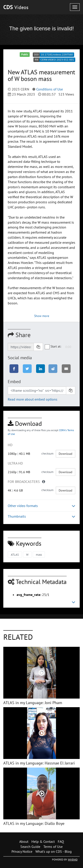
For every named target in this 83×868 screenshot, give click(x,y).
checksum (47, 454)
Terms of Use (53, 847)
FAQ (61, 841)
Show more (42, 316)
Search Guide (30, 847)
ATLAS (15, 555)
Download (66, 454)
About (24, 841)
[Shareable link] (21, 347)
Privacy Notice (22, 851)
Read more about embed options (33, 399)
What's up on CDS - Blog (54, 851)
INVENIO (73, 859)
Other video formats (41, 506)
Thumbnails (41, 516)
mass (39, 555)
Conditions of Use (50, 89)
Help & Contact (43, 841)
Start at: (53, 346)
